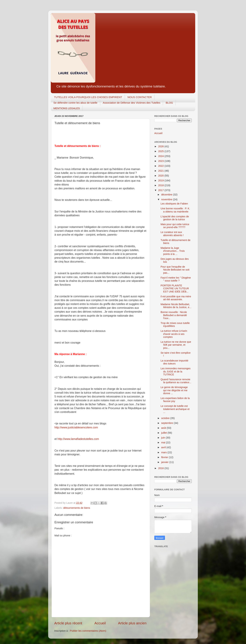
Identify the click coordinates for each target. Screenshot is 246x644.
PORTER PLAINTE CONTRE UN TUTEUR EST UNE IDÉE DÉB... (175, 289)
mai (164, 442)
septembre (168, 423)
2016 (161, 468)
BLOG (169, 103)
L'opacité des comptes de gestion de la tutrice (175, 218)
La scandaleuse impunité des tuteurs (174, 362)
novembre (167, 199)
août (164, 428)
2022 (161, 166)
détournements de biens (77, 508)
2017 (161, 190)
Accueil (100, 623)
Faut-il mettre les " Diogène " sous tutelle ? (176, 279)
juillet (164, 433)
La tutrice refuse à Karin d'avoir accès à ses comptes (174, 334)
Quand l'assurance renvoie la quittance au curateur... (176, 381)
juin (164, 438)
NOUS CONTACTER (140, 97)
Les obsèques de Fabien (174, 204)
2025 (161, 151)
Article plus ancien (132, 623)
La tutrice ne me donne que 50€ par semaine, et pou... (176, 345)
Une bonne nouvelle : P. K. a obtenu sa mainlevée (175, 210)
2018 (161, 185)
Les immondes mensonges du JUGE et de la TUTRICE (176, 371)
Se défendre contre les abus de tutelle (75, 103)
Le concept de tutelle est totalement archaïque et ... (175, 409)
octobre (166, 418)
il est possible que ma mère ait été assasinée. (176, 298)
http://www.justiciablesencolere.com (76, 427)
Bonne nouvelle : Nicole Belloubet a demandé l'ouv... (174, 315)
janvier (165, 462)
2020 (161, 176)
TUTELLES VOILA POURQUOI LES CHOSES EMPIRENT (88, 97)
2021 (161, 171)
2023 (161, 161)
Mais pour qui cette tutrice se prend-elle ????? (175, 226)
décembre (167, 195)
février (165, 457)
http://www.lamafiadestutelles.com (78, 439)
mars (164, 452)
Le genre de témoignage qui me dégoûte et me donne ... (174, 390)
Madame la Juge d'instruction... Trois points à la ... (173, 251)
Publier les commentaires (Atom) (88, 631)
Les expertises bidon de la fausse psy (175, 400)
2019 (161, 180)
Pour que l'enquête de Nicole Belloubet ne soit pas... (175, 270)
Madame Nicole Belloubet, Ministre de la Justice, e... (176, 306)
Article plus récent (68, 623)
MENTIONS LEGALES (67, 108)
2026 (161, 146)
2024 (161, 156)
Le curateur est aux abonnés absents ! (172, 234)
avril (164, 447)
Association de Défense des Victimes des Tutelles (132, 103)
